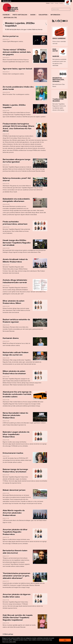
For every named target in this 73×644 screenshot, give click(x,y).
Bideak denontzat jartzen (14, 490)
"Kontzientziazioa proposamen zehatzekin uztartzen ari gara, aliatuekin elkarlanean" (16, 576)
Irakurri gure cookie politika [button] (9, 642)
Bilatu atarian (52, 8)
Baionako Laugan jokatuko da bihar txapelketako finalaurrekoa (16, 435)
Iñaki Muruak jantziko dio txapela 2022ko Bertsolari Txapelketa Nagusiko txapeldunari (18, 618)
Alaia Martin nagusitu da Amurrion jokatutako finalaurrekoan (14, 513)
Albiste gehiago (8, 634)
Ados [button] (65, 640)
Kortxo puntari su (11, 36)
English (52, 3)
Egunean (7, 15)
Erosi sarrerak (59, 39)
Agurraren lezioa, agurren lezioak (18, 69)
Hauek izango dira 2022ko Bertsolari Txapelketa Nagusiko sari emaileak (17, 243)
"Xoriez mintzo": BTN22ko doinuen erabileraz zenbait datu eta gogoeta (17, 52)
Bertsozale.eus (7, 1)
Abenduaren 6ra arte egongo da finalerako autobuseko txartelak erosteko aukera (17, 394)
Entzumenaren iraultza (13, 453)
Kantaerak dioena (11, 338)
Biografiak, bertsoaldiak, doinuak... (58, 80)
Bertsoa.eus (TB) (10, 18)
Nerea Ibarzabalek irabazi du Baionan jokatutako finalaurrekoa (15, 415)
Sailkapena (44, 15)
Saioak (33, 15)
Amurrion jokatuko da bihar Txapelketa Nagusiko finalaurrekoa (15, 532)
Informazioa (56, 15)
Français (57, 3)
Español (61, 3)
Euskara (48, 3)
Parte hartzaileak (20, 15)
